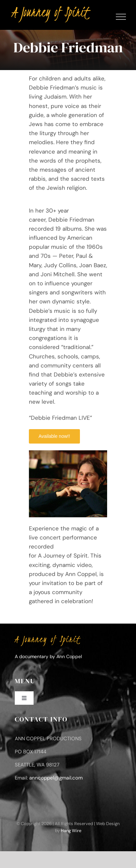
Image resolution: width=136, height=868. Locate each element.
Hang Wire (71, 831)
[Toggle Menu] (121, 17)
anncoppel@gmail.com (56, 778)
